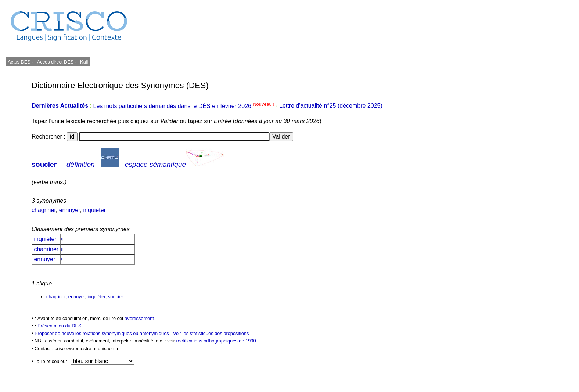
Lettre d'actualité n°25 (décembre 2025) (331, 106)
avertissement (139, 318)
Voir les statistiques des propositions (211, 333)
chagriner (44, 210)
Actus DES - (21, 62)
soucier (44, 164)
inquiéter (95, 210)
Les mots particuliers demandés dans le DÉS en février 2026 (184, 106)
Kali (84, 62)
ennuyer (70, 210)
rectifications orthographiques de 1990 (216, 341)
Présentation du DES (60, 326)
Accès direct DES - (57, 62)
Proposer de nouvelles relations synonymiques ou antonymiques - (104, 333)
